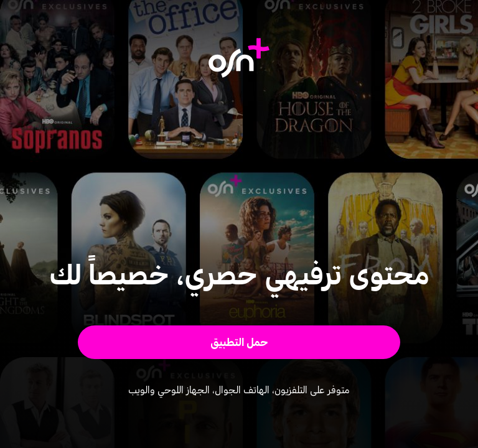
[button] (239, 342)
